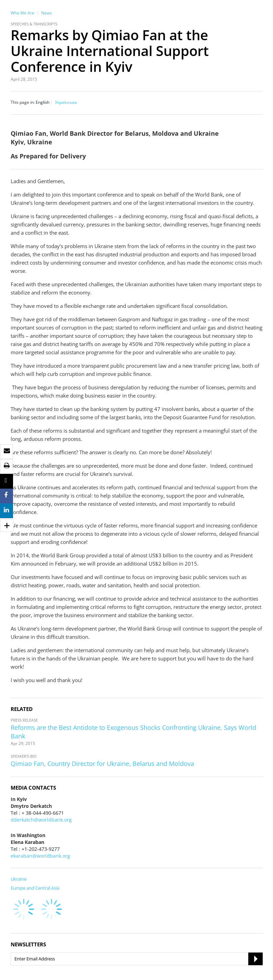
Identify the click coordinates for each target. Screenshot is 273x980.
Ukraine (19, 879)
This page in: (23, 102)
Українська (66, 102)
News (47, 13)
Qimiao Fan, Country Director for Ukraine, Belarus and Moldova (102, 764)
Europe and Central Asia (35, 888)
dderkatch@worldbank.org (41, 820)
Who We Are (22, 13)
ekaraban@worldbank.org (40, 856)
